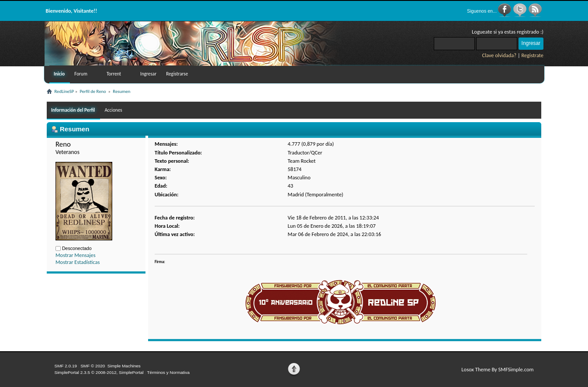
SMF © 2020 (93, 366)
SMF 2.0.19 (66, 366)
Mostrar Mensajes (76, 255)
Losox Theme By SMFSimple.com (497, 369)
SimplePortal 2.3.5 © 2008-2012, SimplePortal (99, 372)
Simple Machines (124, 366)
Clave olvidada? (499, 55)
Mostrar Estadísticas (78, 262)
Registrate (532, 55)
